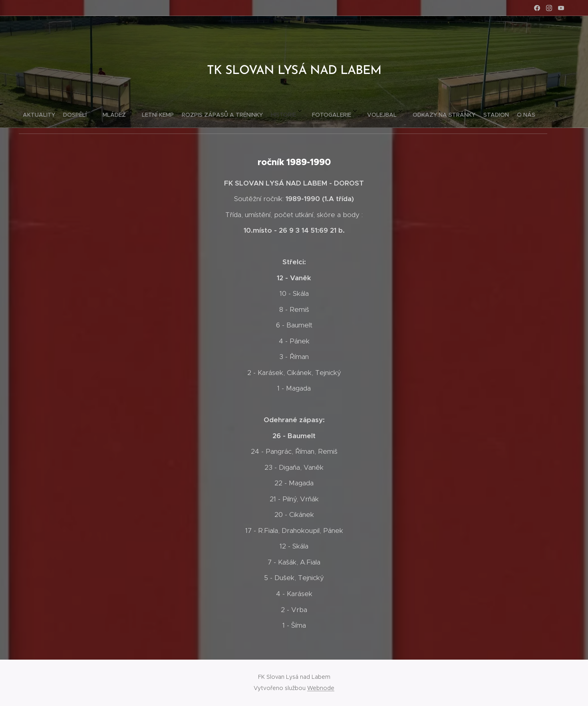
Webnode (321, 688)
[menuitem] (191, 112)
